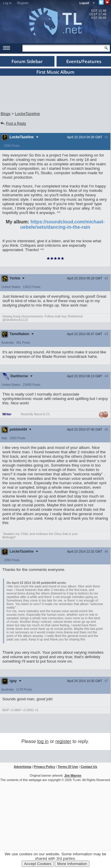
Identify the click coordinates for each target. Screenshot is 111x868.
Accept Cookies (38, 864)
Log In (7, 3)
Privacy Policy (44, 767)
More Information (72, 864)
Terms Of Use (68, 767)
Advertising (23, 767)
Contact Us (89, 767)
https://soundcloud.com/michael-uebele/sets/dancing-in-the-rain (62, 224)
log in (43, 741)
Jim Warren (73, 775)
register (63, 741)
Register (23, 3)
